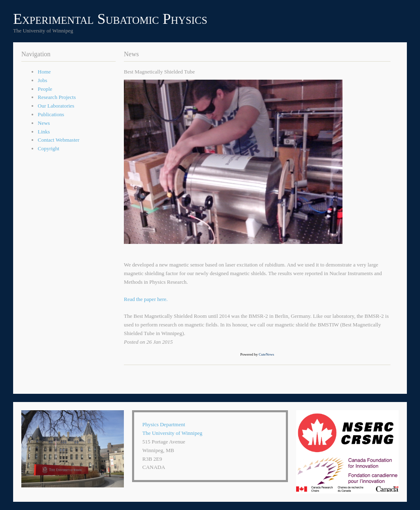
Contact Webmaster (59, 140)
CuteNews (267, 354)
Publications (51, 114)
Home (44, 72)
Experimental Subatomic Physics (110, 19)
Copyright (49, 148)
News (44, 123)
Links (44, 132)
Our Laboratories (56, 106)
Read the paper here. (146, 299)
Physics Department (164, 424)
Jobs (42, 80)
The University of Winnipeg (172, 433)
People (45, 89)
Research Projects (57, 97)
